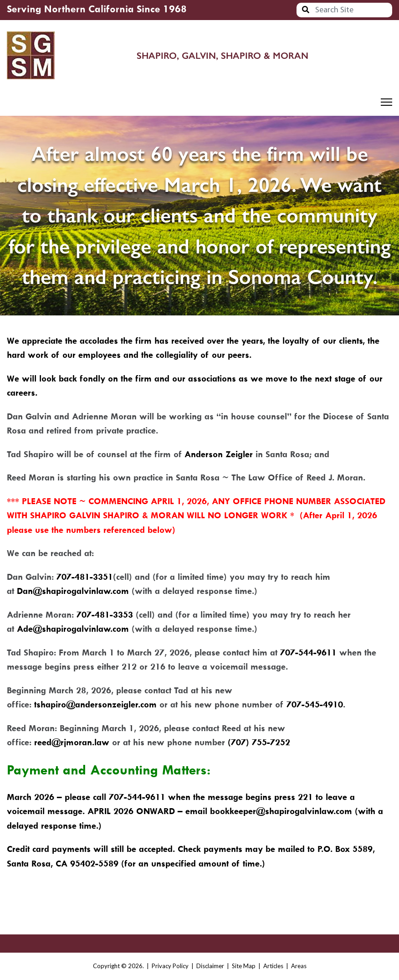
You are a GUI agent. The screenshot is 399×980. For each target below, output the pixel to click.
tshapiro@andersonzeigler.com (95, 704)
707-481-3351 (85, 577)
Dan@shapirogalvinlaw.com (73, 591)
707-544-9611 (308, 652)
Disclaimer (210, 966)
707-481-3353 (105, 615)
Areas (299, 966)
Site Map (244, 966)
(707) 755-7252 (259, 742)
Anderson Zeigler (219, 454)
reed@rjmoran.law (72, 742)
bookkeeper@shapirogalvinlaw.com (281, 811)
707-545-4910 (315, 704)
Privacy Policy (170, 966)
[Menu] (386, 102)
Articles (273, 966)
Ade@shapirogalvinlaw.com (73, 629)
